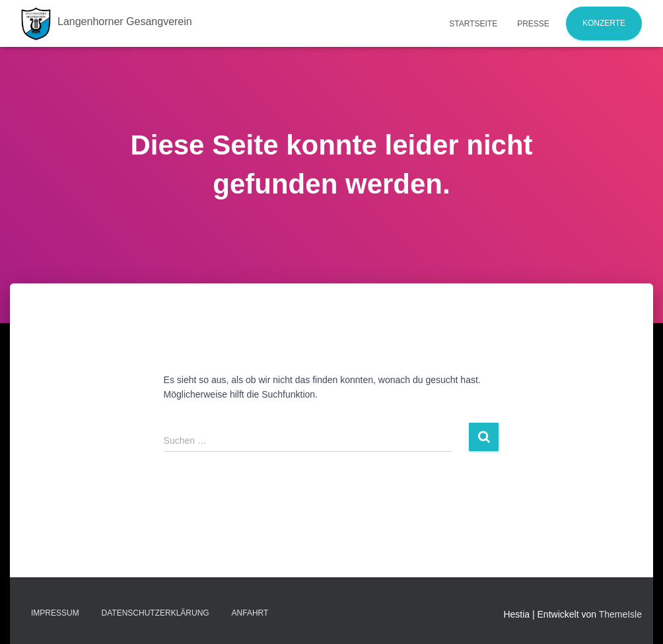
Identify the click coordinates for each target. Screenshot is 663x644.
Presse (533, 24)
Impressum (55, 613)
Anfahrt (250, 613)
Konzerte (604, 23)
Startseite (473, 24)
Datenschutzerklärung (156, 613)
